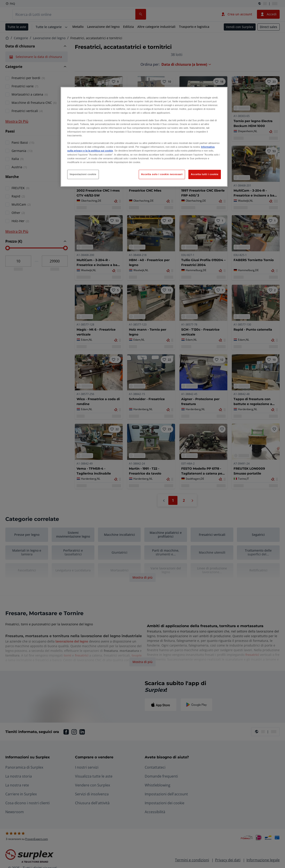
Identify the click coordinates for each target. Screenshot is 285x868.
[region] (144, 137)
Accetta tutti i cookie (205, 174)
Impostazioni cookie (83, 174)
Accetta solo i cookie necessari (162, 174)
